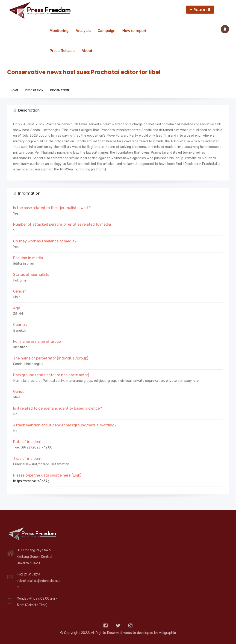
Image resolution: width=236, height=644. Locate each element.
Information (60, 90)
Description (34, 90)
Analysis (83, 31)
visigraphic (167, 633)
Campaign (106, 31)
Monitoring (59, 31)
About (87, 51)
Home (15, 90)
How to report (134, 31)
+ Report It (200, 10)
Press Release (62, 51)
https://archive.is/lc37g (31, 481)
